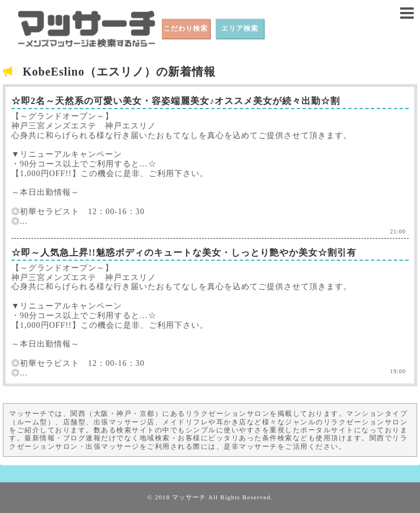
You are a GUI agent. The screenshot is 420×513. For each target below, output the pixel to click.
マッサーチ (189, 497)
